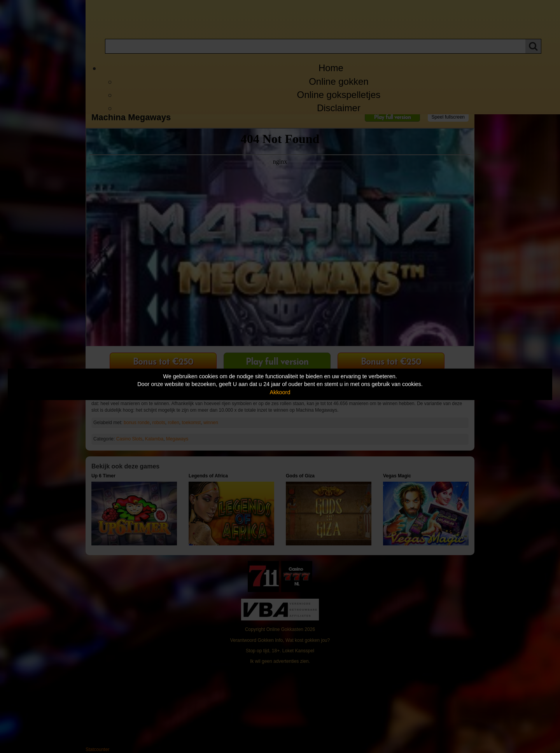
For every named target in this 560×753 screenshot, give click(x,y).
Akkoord (280, 392)
